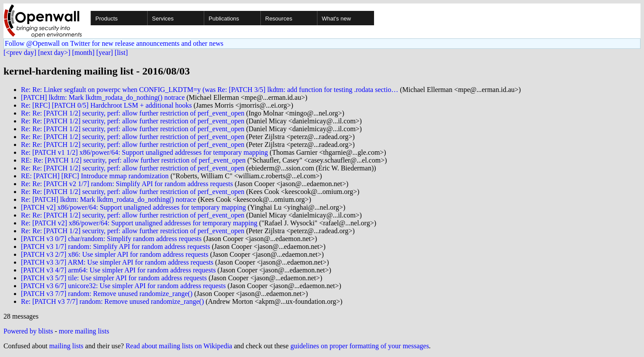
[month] (84, 53)
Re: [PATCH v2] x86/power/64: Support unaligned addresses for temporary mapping (139, 223)
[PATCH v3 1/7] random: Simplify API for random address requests (115, 246)
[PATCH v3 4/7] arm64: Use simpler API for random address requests (118, 270)
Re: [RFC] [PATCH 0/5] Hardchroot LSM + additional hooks (106, 105)
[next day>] (54, 53)
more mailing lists (84, 331)
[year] (105, 53)
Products (106, 19)
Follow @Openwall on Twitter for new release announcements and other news (114, 43)
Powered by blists (28, 331)
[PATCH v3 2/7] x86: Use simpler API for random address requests (115, 254)
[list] (121, 53)
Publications (224, 19)
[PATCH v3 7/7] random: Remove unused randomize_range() (107, 294)
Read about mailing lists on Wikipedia (179, 346)
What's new (336, 19)
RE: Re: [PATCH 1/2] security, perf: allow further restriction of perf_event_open (133, 160)
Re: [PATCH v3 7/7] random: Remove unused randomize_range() (112, 301)
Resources (279, 19)
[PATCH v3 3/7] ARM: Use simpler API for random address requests (117, 262)
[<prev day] (20, 53)
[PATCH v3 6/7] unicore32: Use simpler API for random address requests (123, 286)
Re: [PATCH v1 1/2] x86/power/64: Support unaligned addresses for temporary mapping (144, 152)
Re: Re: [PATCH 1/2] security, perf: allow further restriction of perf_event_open (133, 113)
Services (163, 19)
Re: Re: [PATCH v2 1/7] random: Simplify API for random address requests (127, 184)
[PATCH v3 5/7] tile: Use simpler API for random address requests (114, 278)
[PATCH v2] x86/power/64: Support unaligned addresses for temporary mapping (133, 207)
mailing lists (66, 346)
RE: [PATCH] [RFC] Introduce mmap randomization (95, 176)
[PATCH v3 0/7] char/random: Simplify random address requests (111, 239)
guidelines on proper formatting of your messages (360, 346)
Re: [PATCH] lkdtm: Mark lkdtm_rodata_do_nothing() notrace (108, 199)
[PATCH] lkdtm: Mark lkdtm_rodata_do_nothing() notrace (103, 97)
